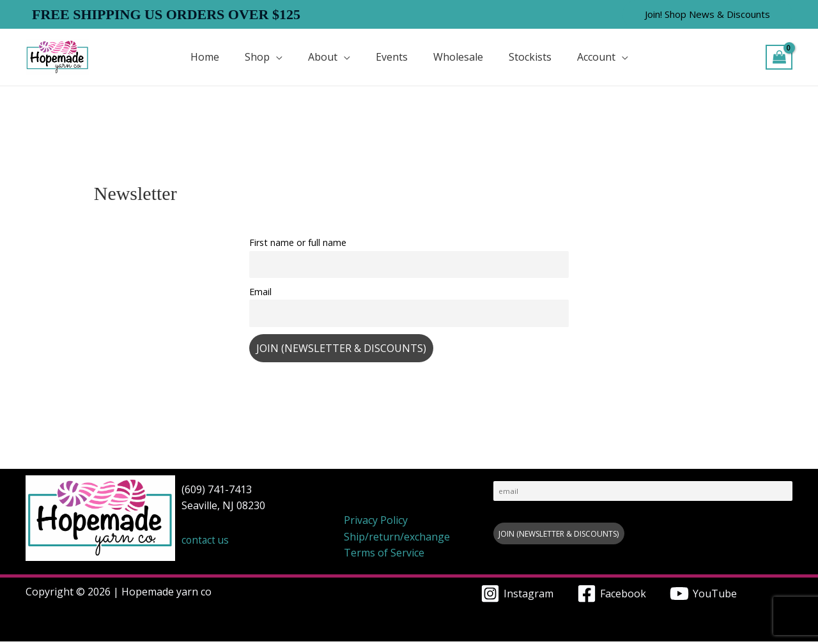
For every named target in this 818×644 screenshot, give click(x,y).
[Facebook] (612, 596)
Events (392, 57)
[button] (707, 14)
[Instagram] (517, 596)
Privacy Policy (376, 523)
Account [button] (596, 57)
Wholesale (458, 57)
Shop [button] (257, 57)
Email (260, 292)
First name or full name (298, 242)
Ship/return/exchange (397, 539)
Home (205, 57)
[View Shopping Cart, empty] (779, 57)
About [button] (323, 57)
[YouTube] (704, 596)
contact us (206, 542)
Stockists (530, 57)
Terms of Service (384, 555)
